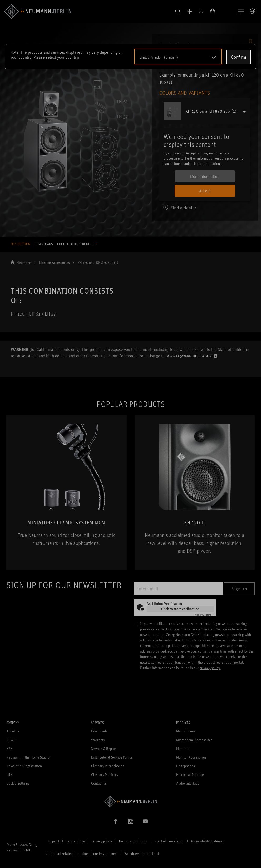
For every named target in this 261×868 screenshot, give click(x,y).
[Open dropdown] (178, 57)
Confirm (239, 57)
